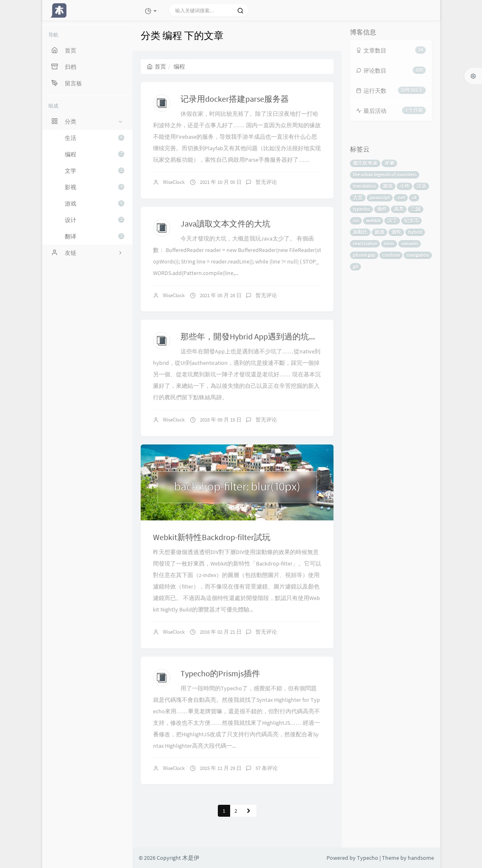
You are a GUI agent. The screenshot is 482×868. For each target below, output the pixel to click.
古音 (358, 198)
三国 (416, 209)
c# (414, 198)
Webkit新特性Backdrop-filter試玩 (212, 537)
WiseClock (174, 182)
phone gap (364, 255)
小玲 (404, 186)
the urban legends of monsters (385, 175)
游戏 (95, 204)
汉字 (392, 221)
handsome (421, 858)
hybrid (415, 232)
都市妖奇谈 (365, 163)
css (356, 221)
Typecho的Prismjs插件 (220, 673)
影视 (95, 187)
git (355, 267)
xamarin (410, 244)
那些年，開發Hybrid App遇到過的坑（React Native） (275, 336)
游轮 (396, 232)
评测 (389, 163)
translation (364, 186)
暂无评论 (266, 182)
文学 (95, 171)
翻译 (95, 236)
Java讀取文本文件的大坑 (225, 223)
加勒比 (360, 232)
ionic (389, 244)
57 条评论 (267, 768)
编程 (95, 154)
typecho (361, 209)
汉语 (421, 186)
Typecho (368, 858)
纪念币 (411, 221)
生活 (95, 138)
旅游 (379, 232)
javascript (380, 198)
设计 (95, 220)
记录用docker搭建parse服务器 (235, 99)
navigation (418, 255)
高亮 (399, 209)
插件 (382, 209)
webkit (373, 221)
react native (365, 244)
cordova (391, 255)
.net (401, 198)
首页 (156, 66)
